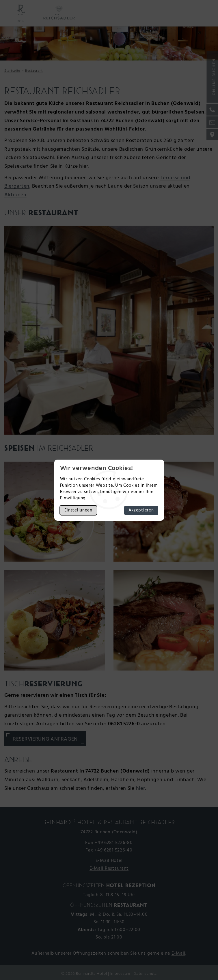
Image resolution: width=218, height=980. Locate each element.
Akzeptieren (141, 510)
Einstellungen (78, 510)
